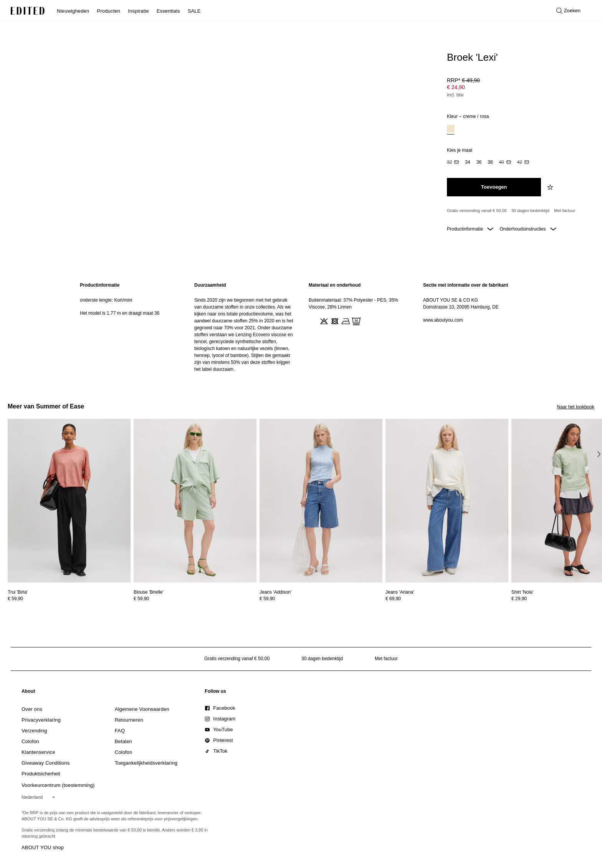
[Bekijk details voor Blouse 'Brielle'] (195, 501)
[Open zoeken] (568, 11)
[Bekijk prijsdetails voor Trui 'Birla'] (69, 599)
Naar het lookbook (576, 407)
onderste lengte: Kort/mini (106, 300)
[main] (301, 327)
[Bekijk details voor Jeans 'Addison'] (321, 501)
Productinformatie (470, 229)
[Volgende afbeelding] (599, 454)
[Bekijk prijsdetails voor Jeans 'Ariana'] (447, 599)
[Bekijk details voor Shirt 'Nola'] (522, 592)
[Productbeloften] (518, 211)
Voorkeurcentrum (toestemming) (58, 785)
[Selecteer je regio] (40, 797)
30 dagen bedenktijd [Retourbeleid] (530, 211)
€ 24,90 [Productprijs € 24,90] (456, 87)
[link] (28, 693)
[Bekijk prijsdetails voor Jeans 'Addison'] (321, 599)
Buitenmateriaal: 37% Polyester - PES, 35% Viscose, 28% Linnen (353, 304)
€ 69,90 (393, 599)
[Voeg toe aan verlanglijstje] (551, 187)
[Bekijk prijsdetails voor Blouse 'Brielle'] (195, 599)
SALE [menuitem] (194, 11)
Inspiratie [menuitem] (138, 11)
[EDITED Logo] (28, 11)
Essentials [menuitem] (168, 11)
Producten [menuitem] (108, 11)
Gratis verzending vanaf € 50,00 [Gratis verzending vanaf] (477, 211)
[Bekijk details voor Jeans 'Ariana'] (447, 501)
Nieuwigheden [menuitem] (73, 11)
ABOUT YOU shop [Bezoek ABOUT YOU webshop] (43, 847)
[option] (451, 130)
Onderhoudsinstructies (528, 229)
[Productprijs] (518, 88)
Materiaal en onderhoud (335, 285)
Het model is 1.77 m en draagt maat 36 (120, 313)
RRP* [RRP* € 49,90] (463, 80)
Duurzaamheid (210, 285)
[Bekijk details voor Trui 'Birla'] (69, 501)
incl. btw (455, 95)
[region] (129, 327)
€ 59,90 (15, 599)
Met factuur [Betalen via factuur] (565, 211)
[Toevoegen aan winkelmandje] (494, 187)
